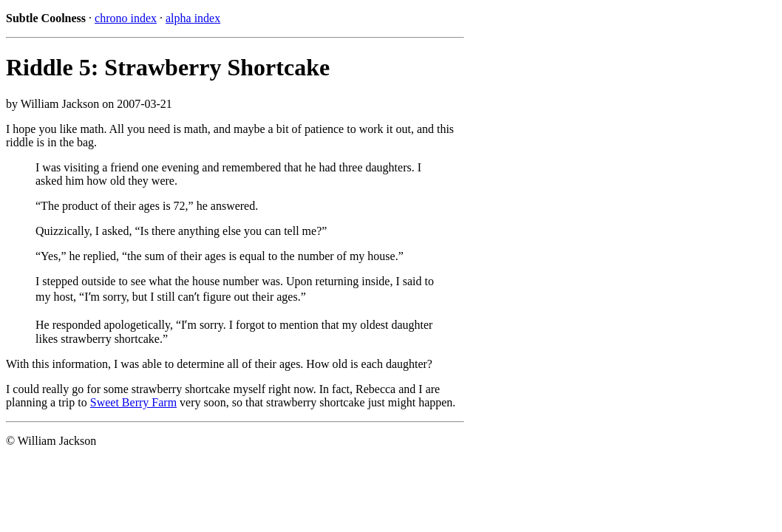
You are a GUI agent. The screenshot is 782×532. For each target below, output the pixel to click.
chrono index (126, 18)
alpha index (193, 18)
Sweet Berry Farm (133, 402)
